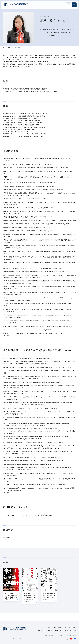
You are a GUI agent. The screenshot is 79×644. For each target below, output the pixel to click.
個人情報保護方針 (50, 635)
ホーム (45, 628)
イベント (66, 628)
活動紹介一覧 (58, 630)
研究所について (42, 630)
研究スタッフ (50, 630)
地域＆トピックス (58, 628)
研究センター (73, 628)
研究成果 (50, 628)
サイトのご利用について (62, 635)
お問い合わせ (73, 635)
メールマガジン (40, 635)
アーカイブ (65, 630)
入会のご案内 (73, 630)
